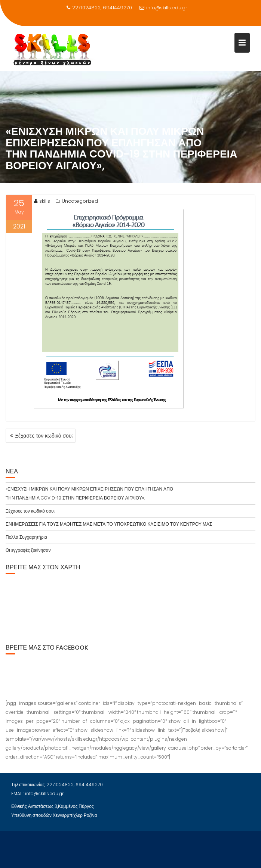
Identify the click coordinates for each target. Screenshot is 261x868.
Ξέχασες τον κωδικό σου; (44, 436)
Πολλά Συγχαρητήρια (26, 537)
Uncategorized (80, 201)
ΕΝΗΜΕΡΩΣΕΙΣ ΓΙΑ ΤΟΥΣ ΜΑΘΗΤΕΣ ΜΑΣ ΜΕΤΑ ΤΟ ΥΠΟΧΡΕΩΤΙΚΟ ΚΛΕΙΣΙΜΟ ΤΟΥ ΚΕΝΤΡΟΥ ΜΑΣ (109, 524)
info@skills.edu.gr (163, 8)
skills (42, 201)
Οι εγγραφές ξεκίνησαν (28, 550)
